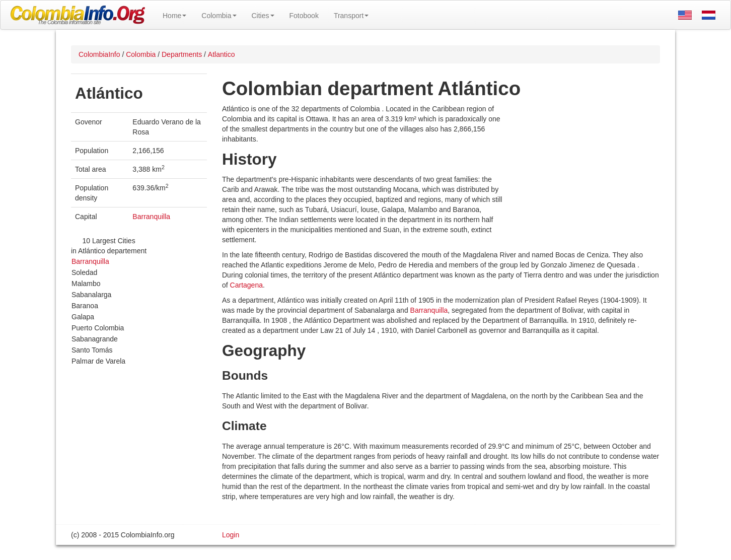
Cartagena (246, 285)
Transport (351, 16)
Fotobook (304, 16)
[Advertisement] (582, 169)
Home (174, 16)
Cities (263, 16)
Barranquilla (151, 217)
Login (231, 535)
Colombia (219, 16)
